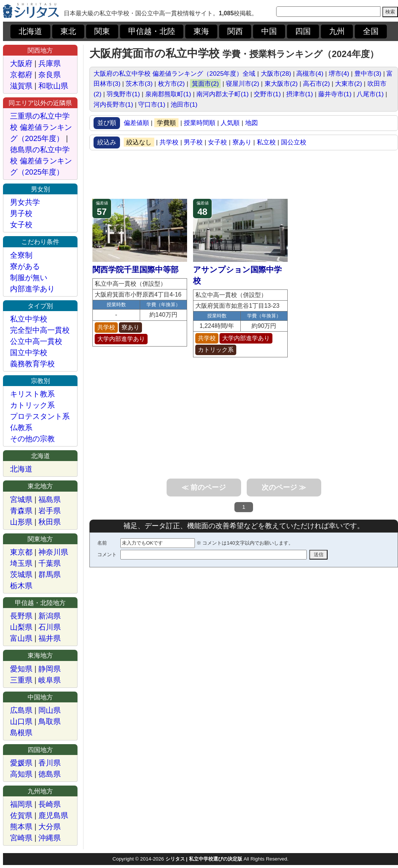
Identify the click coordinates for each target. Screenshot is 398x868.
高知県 (21, 774)
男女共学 (25, 202)
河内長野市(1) (113, 104)
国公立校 (294, 142)
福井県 (50, 638)
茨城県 (21, 574)
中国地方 (40, 697)
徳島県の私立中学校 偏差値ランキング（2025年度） (41, 161)
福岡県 (21, 804)
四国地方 (40, 750)
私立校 (266, 142)
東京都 (21, 552)
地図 (252, 123)
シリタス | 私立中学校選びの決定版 (204, 859)
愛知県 (21, 669)
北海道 (30, 31)
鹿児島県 (53, 815)
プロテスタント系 (40, 416)
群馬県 (50, 574)
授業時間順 (200, 123)
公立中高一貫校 (36, 341)
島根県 (21, 733)
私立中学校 (29, 319)
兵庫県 (50, 63)
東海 (201, 31)
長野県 (21, 616)
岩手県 (50, 511)
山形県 (21, 522)
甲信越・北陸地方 (40, 603)
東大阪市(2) (281, 84)
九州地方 (40, 791)
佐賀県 (21, 815)
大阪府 (21, 63)
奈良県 (50, 75)
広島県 (21, 710)
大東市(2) (348, 84)
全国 (371, 31)
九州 (337, 31)
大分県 (50, 827)
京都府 (21, 75)
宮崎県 (21, 838)
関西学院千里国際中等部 (135, 270)
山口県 (21, 721)
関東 (102, 31)
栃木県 (21, 586)
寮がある (25, 266)
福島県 (50, 499)
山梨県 (21, 627)
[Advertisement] (244, 175)
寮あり (242, 142)
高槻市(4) (310, 73)
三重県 (21, 680)
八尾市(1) (370, 94)
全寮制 (21, 255)
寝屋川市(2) (242, 84)
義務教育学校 (32, 364)
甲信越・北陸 (152, 31)
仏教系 (21, 427)
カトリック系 (32, 405)
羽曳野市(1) (123, 94)
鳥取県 (50, 721)
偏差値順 (136, 123)
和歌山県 (53, 86)
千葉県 (50, 563)
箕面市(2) (205, 84)
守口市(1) (152, 104)
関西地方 (40, 50)
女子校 (217, 142)
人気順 (230, 123)
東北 (68, 31)
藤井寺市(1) (335, 94)
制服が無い (29, 278)
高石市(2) (316, 84)
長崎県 (50, 804)
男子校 (193, 142)
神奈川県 (53, 552)
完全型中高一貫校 (40, 330)
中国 (269, 31)
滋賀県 (21, 86)
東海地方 (40, 655)
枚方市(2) (171, 84)
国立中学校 (29, 352)
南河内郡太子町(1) (222, 94)
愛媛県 (21, 763)
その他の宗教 (32, 439)
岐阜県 (50, 680)
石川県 (50, 627)
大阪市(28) (276, 73)
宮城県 (21, 499)
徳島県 (50, 774)
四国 (303, 31)
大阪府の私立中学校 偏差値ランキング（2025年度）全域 (174, 73)
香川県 (50, 763)
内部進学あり (32, 289)
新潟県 (50, 616)
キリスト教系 (32, 394)
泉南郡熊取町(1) (168, 94)
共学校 (169, 142)
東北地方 (40, 486)
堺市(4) (339, 73)
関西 (235, 31)
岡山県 (50, 710)
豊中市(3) (368, 73)
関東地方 (40, 539)
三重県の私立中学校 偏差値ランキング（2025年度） (41, 127)
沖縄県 (50, 838)
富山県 (21, 638)
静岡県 (50, 669)
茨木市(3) (139, 84)
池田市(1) (184, 104)
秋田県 (50, 522)
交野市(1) (267, 94)
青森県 (21, 511)
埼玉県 (21, 563)
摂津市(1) (300, 94)
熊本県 (21, 827)
